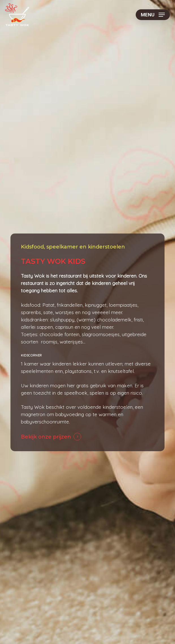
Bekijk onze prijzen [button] (46, 437)
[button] (153, 15)
